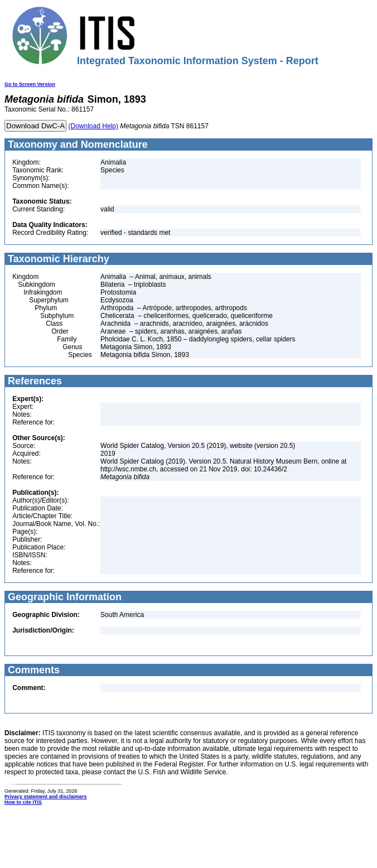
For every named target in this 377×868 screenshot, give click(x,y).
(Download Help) (93, 126)
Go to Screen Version (30, 84)
